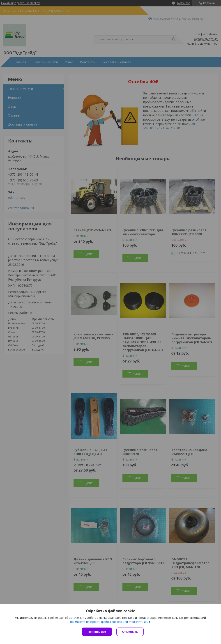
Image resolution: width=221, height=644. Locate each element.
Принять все (97, 632)
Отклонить (130, 632)
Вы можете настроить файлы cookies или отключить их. (109, 622)
